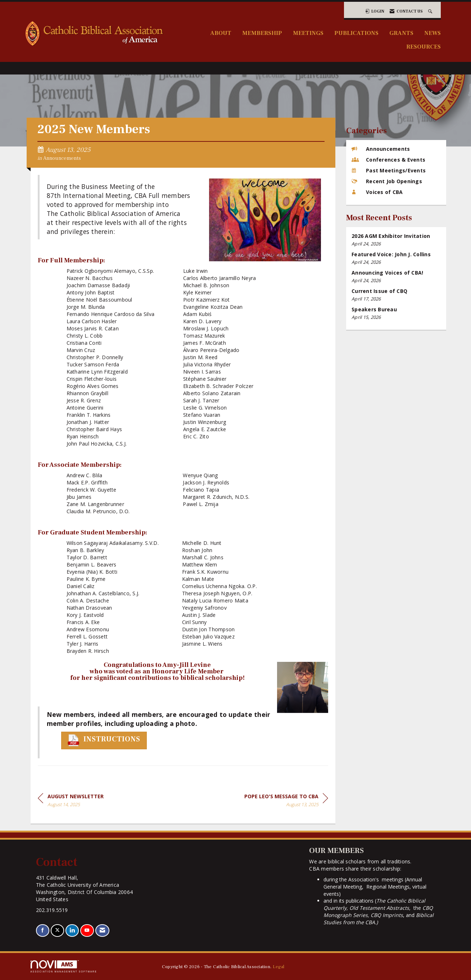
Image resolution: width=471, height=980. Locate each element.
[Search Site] (431, 11)
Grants (401, 33)
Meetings (308, 33)
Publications (356, 33)
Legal (278, 967)
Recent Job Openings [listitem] (387, 181)
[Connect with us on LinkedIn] (72, 931)
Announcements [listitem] (381, 149)
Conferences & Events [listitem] (388, 160)
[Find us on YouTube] (87, 931)
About (221, 33)
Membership (262, 33)
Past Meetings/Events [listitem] (389, 170)
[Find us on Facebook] (43, 931)
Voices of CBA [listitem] (377, 192)
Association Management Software (64, 967)
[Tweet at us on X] (57, 931)
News (432, 33)
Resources (424, 47)
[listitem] (396, 240)
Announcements (62, 158)
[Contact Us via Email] (102, 931)
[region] (286, 802)
